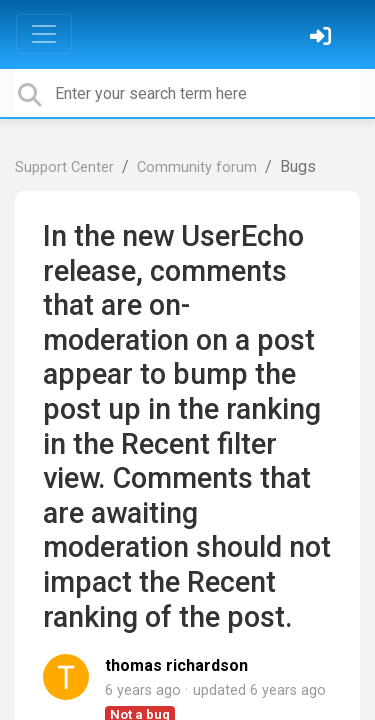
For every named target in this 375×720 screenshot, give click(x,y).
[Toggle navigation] (44, 34)
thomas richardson (176, 665)
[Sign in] (323, 38)
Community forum (197, 167)
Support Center (64, 167)
